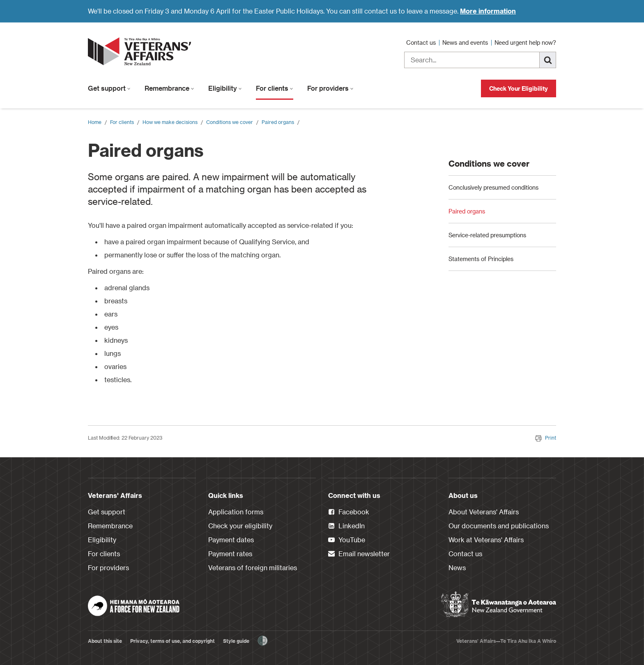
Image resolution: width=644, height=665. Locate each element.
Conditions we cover (230, 122)
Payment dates (231, 540)
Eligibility (225, 88)
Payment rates (230, 554)
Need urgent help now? (525, 42)
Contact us (422, 42)
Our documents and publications (499, 526)
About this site (105, 641)
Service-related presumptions (487, 293)
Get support (109, 88)
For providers (330, 88)
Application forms (236, 512)
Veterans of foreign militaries (253, 568)
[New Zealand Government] (499, 605)
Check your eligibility (240, 526)
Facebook (349, 512)
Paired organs (278, 122)
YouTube (347, 540)
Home (95, 122)
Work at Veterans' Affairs (486, 540)
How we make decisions (170, 122)
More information (488, 11)
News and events (466, 42)
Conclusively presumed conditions (493, 246)
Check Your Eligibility (519, 88)
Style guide (236, 641)
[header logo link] (141, 51)
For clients (275, 88)
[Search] (548, 60)
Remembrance (169, 88)
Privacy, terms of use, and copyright (172, 641)
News (457, 568)
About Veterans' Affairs (484, 512)
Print (546, 438)
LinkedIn (346, 526)
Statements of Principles (481, 317)
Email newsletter (359, 554)
